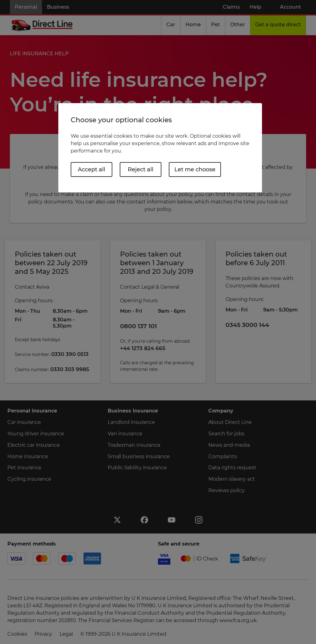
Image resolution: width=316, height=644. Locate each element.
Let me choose (195, 169)
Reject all (141, 169)
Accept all (91, 169)
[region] (160, 148)
